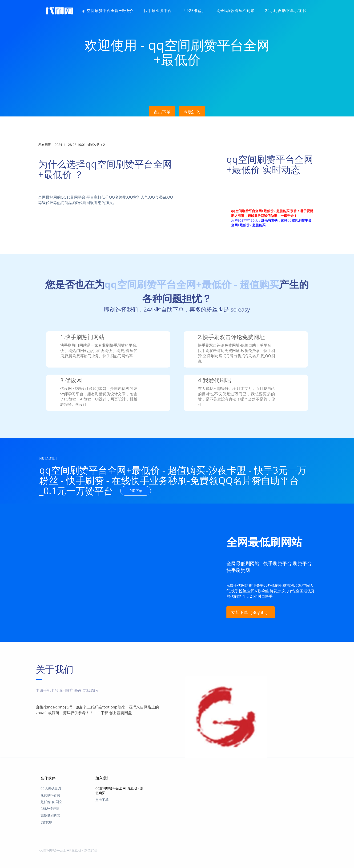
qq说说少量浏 (51, 788)
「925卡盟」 (194, 11)
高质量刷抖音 (50, 815)
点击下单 (162, 112)
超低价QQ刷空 (51, 802)
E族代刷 (46, 822)
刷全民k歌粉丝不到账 (235, 11)
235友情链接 (50, 809)
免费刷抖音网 (50, 795)
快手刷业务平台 (158, 11)
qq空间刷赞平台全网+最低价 (108, 11)
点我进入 (192, 112)
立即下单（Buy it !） (251, 612)
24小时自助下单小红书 (285, 11)
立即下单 (136, 491)
